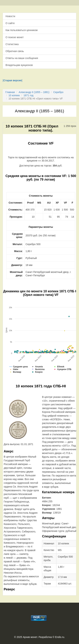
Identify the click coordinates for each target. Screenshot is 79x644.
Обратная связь (15, 51)
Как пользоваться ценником (22, 30)
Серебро (58, 92)
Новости (10, 16)
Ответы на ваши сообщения (22, 58)
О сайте (10, 23)
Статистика (12, 44)
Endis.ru (60, 637)
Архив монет (30, 637)
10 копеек (14, 95)
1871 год (28, 95)
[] (12, 80)
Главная (10, 92)
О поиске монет (15, 37)
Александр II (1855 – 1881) (34, 92)
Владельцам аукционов (19, 65)
